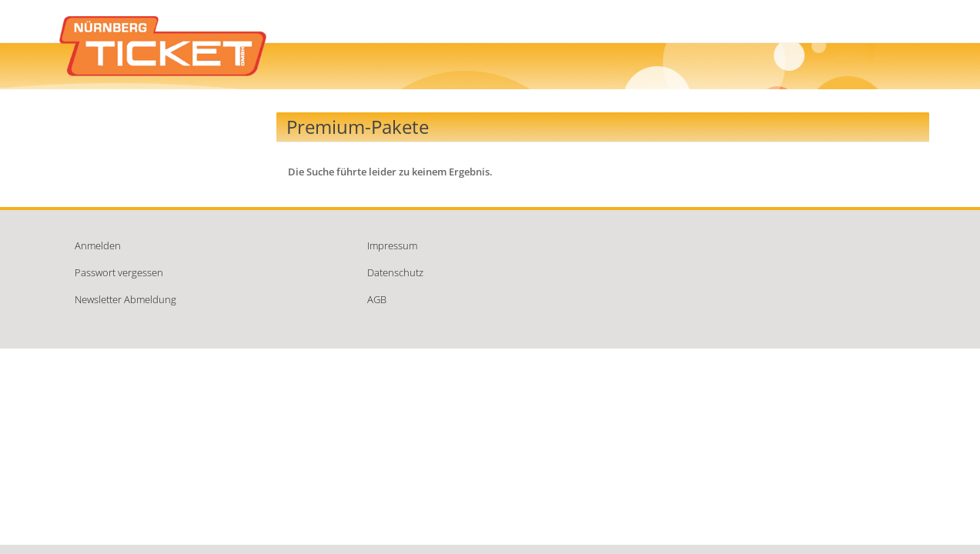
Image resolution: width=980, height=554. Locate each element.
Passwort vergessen (119, 272)
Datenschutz (395, 272)
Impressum (392, 245)
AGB (377, 299)
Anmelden (98, 245)
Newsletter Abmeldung (125, 299)
